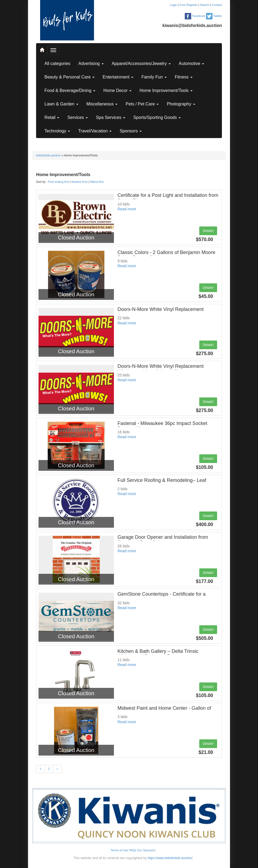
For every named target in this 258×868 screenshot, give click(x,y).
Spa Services (111, 117)
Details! (208, 231)
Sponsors (131, 131)
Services (78, 117)
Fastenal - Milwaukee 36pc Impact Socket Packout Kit (162, 426)
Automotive (191, 64)
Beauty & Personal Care (69, 77)
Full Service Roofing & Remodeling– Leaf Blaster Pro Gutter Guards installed (162, 483)
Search (205, 5)
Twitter (214, 16)
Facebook (195, 16)
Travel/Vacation (95, 131)
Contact (217, 5)
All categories (57, 64)
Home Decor (117, 90)
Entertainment (118, 77)
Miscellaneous (102, 104)
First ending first (58, 182)
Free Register (189, 5)
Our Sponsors (146, 850)
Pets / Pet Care (142, 104)
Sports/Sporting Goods (157, 117)
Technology (57, 131)
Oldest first (97, 182)
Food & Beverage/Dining (70, 90)
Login (174, 5)
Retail (52, 117)
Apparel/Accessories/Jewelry (141, 64)
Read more (127, 209)
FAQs (133, 850)
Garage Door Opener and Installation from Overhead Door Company (163, 540)
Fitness (184, 77)
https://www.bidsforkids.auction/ (170, 858)
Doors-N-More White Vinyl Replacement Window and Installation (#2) (161, 369)
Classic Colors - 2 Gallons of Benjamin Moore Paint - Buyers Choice (166, 255)
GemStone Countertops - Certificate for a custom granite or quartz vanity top (161, 597)
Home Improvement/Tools (166, 90)
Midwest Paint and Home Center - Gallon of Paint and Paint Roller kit (164, 711)
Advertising (91, 64)
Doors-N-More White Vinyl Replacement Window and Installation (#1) (161, 312)
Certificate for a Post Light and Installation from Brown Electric (168, 198)
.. (42, 47)
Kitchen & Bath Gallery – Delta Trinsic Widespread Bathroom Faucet (158, 654)
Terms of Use (119, 850)
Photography (181, 104)
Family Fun (154, 77)
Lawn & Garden (61, 104)
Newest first (79, 182)
